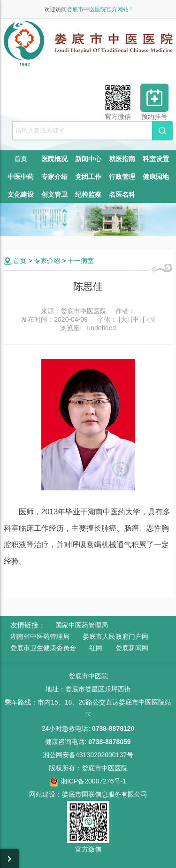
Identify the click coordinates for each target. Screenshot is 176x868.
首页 (21, 159)
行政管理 (122, 177)
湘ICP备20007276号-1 (88, 781)
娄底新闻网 (132, 648)
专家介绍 (54, 177)
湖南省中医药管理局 (40, 636)
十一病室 (81, 261)
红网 (96, 648)
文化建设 (21, 194)
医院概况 (54, 159)
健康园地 (156, 177)
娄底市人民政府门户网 (115, 636)
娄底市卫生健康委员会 (43, 648)
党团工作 (88, 177)
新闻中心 (88, 159)
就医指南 (122, 159)
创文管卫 (54, 194)
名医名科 (122, 194)
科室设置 (156, 159)
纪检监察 (88, 194)
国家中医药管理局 (82, 625)
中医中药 (21, 177)
